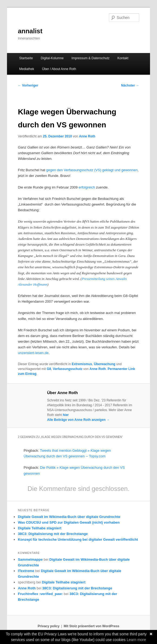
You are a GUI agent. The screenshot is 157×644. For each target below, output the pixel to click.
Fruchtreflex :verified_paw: (40, 594)
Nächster (130, 85)
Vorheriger (28, 85)
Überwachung (104, 364)
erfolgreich (87, 187)
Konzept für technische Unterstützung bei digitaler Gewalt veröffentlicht (78, 539)
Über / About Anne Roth (59, 69)
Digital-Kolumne (52, 58)
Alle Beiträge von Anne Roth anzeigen (78, 420)
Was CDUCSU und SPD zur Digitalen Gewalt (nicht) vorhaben (69, 522)
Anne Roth (87, 136)
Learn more (136, 640)
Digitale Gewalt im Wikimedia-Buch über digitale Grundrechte (69, 517)
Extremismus (82, 364)
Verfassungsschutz (68, 369)
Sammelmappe (30, 559)
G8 (49, 369)
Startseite (26, 58)
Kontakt (123, 58)
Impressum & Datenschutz (91, 58)
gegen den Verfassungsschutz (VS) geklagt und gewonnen (92, 170)
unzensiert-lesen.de (33, 353)
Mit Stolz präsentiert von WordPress (92, 626)
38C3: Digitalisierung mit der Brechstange (53, 534)
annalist (30, 31)
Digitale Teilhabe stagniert (40, 528)
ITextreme (26, 571)
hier (66, 415)
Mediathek (27, 69)
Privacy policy (49, 626)
